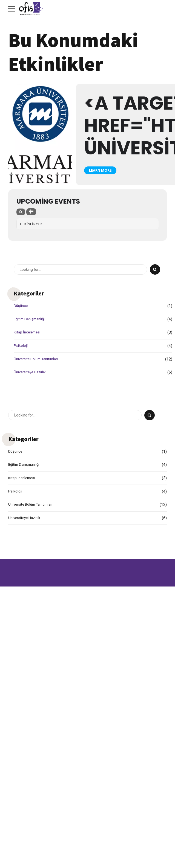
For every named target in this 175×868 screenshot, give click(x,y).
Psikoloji (21, 346)
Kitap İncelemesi (28, 333)
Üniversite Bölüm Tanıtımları (38, 359)
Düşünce (21, 306)
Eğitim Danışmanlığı (31, 319)
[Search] (155, 270)
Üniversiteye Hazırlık (31, 373)
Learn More (100, 170)
